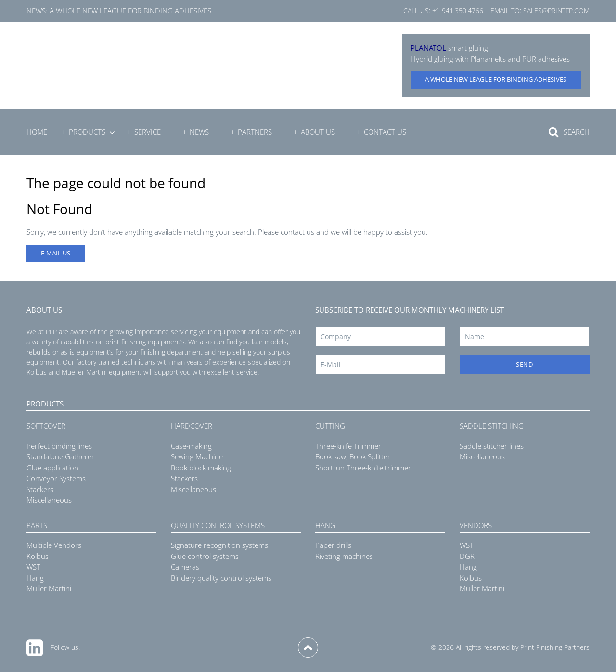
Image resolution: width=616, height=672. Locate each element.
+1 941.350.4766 (458, 10)
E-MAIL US (56, 253)
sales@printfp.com (556, 10)
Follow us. (65, 647)
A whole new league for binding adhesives (130, 11)
